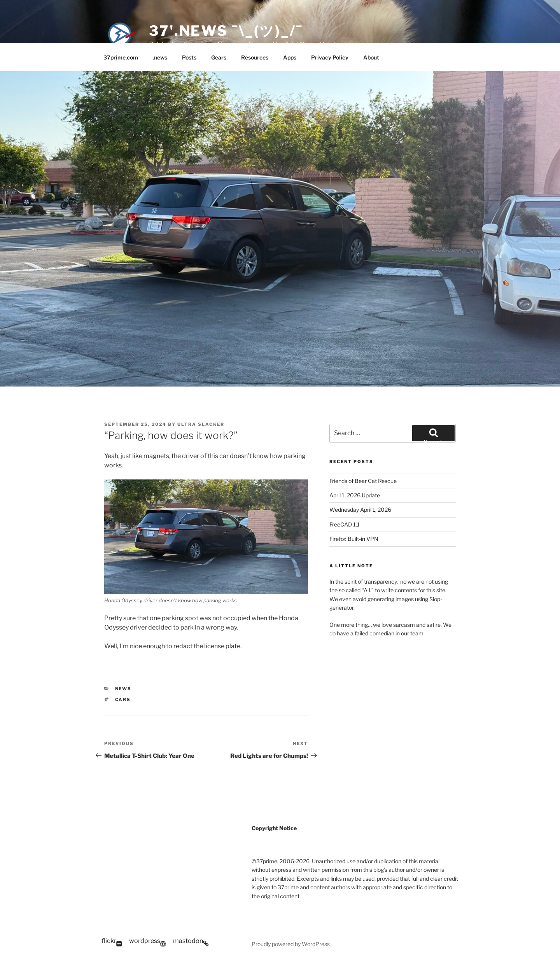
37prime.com (121, 57)
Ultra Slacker (201, 424)
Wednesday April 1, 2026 (360, 510)
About (371, 57)
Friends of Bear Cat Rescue (363, 481)
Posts (189, 57)
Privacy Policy (330, 57)
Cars (123, 700)
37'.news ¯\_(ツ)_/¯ (226, 31)
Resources (255, 57)
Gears (219, 57)
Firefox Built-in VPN (354, 539)
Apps (290, 57)
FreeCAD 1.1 (345, 524)
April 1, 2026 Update (355, 495)
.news (160, 57)
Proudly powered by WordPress (291, 944)
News (123, 689)
